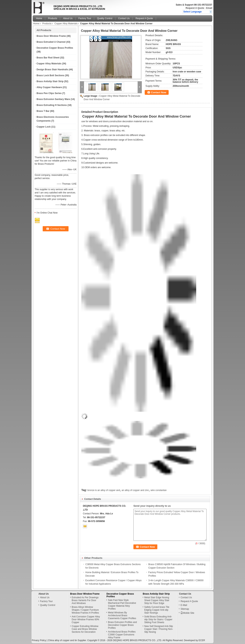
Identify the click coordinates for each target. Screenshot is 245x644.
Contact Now (159, 92)
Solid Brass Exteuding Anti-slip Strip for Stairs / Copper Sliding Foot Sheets (158, 619)
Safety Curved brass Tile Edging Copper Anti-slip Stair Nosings (157, 610)
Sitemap (185, 609)
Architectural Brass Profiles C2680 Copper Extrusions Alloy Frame (122, 635)
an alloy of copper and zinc (135, 490)
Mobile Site (187, 613)
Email (209, 8)
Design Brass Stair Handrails (52, 70)
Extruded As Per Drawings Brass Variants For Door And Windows (85, 600)
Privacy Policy (39, 640)
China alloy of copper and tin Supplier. (67, 640)
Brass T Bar (43, 111)
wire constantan (158, 490)
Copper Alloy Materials (66, 24)
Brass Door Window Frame (51, 36)
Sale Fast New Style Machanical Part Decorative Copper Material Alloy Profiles (122, 604)
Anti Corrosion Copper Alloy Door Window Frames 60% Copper (86, 619)
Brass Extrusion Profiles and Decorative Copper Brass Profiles (122, 625)
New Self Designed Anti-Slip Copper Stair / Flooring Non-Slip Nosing (159, 629)
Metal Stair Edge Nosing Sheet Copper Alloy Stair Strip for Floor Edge (157, 600)
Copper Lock (44, 127)
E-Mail (184, 605)
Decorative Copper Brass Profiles (55, 48)
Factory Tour (85, 18)
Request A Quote (195, 8)
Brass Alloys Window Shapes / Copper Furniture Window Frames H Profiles (85, 610)
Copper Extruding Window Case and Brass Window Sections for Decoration (85, 629)
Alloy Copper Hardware (49, 87)
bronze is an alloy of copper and (104, 490)
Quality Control (105, 18)
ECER (202, 640)
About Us (68, 18)
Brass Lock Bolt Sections (50, 75)
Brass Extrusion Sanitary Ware (53, 99)
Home (39, 18)
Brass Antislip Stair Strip (50, 81)
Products (53, 18)
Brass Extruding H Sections (52, 105)
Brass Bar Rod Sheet (48, 58)
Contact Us (124, 18)
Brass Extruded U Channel (51, 42)
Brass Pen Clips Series (49, 93)
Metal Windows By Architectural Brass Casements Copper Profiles (122, 615)
